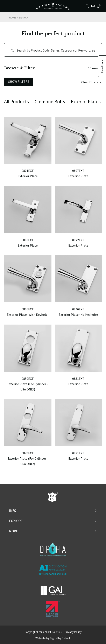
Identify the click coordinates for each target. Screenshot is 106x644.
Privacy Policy (73, 632)
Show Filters (19, 82)
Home (13, 17)
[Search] (53, 50)
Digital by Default (60, 638)
